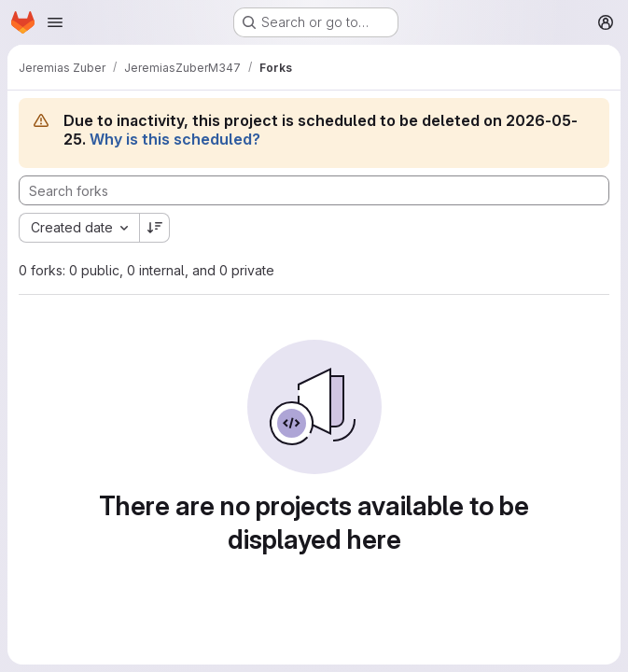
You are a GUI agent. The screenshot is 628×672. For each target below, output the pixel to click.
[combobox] (79, 228)
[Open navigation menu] (55, 22)
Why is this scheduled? (175, 139)
